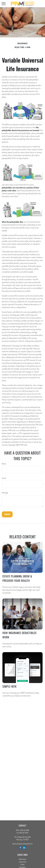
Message (5, 493)
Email (4, 478)
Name (4, 464)
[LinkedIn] (24, 848)
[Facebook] (20, 848)
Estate (22, 864)
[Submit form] (7, 514)
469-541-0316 (25, 830)
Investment (23, 862)
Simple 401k (9, 686)
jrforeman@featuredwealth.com (22, 844)
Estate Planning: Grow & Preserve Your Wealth (17, 578)
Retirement (23, 859)
